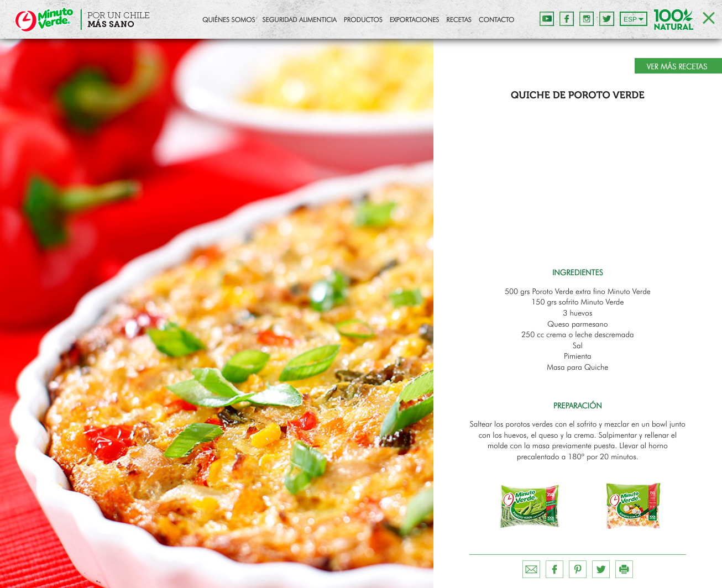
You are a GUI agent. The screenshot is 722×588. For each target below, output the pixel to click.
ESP (630, 19)
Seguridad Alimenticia (299, 20)
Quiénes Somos (229, 20)
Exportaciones (415, 20)
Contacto (496, 20)
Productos (363, 20)
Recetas (459, 20)
